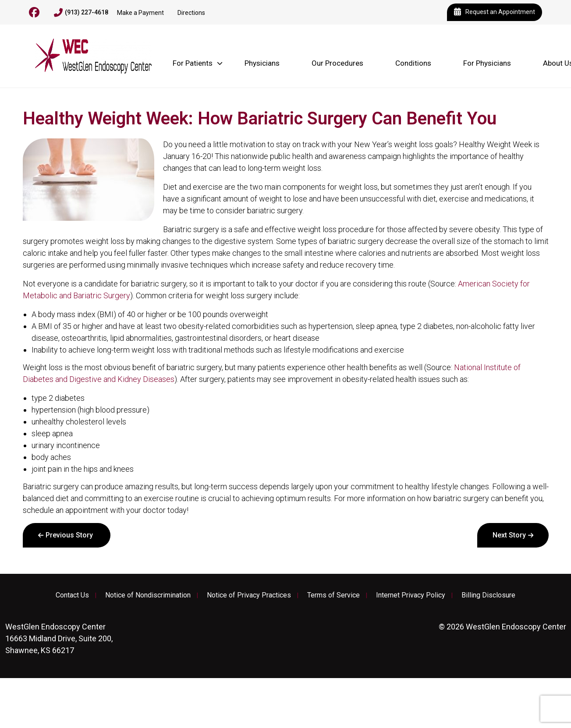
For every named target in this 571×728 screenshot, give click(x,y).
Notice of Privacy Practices (249, 595)
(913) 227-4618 (81, 13)
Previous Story (69, 535)
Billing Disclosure (488, 595)
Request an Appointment (495, 12)
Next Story (509, 535)
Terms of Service (333, 595)
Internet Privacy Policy (411, 595)
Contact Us (72, 595)
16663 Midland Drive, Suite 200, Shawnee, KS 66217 (59, 638)
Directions (191, 13)
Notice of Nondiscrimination (148, 595)
